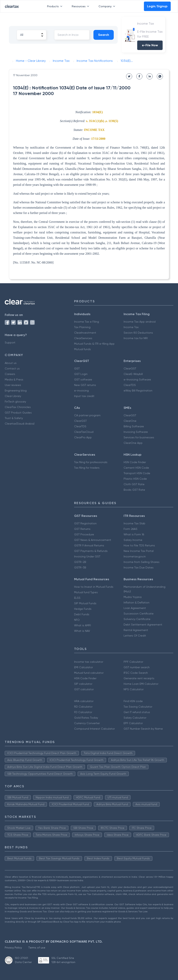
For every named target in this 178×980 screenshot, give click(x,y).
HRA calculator (84, 701)
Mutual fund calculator (89, 673)
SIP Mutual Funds (85, 603)
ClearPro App (83, 437)
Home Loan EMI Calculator (141, 684)
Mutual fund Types (86, 592)
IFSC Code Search (136, 673)
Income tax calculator (89, 662)
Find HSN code (133, 701)
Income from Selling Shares (142, 562)
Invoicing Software (136, 432)
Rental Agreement (136, 630)
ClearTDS (130, 385)
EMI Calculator (83, 667)
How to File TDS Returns (139, 545)
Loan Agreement (135, 608)
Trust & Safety (14, 418)
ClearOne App (133, 443)
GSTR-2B (80, 562)
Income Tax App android (140, 322)
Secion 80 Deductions (138, 333)
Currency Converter (87, 723)
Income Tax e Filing (87, 322)
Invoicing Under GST (87, 556)
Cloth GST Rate (134, 484)
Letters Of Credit (135, 636)
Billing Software (134, 426)
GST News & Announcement (93, 540)
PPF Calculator (133, 662)
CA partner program (87, 415)
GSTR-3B (80, 567)
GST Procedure (84, 534)
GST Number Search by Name (143, 729)
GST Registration (85, 523)
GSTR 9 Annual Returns (89, 545)
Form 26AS (130, 529)
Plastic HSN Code (135, 479)
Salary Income (133, 540)
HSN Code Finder (135, 462)
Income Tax (131, 327)
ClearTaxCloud (84, 432)
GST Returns (82, 529)
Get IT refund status (137, 712)
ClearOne (130, 421)
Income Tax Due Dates (139, 567)
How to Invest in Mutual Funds (94, 587)
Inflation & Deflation (137, 602)
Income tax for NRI (136, 338)
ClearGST (130, 368)
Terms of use (37, 948)
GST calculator (84, 689)
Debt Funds (82, 614)
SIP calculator (83, 684)
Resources (81, 6)
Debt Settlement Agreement (143, 625)
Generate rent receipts (139, 678)
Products (55, 6)
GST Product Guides (18, 413)
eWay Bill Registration (138, 391)
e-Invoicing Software (137, 379)
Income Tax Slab (134, 523)
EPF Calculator (133, 723)
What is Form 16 (134, 534)
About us (11, 363)
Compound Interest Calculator (94, 729)
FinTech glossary (15, 402)
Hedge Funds (83, 609)
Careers (10, 374)
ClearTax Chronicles (18, 407)
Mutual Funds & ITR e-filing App (94, 344)
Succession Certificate (139, 614)
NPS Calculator (134, 689)
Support (10, 342)
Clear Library (13, 396)
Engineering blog (16, 391)
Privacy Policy (13, 948)
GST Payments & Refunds (91, 551)
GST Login (81, 374)
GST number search (137, 667)
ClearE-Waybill (133, 374)
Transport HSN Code (137, 473)
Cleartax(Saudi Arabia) (20, 424)
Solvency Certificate (137, 619)
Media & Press (14, 379)
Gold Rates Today (86, 718)
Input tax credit (84, 396)
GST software (83, 379)
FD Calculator (83, 712)
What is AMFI (82, 625)
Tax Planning (82, 327)
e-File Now (150, 45)
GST (77, 368)
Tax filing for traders (87, 468)
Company (108, 6)
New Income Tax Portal (139, 551)
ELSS (77, 598)
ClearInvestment (85, 333)
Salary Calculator (135, 718)
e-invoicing (81, 391)
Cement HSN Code (136, 468)
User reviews (13, 385)
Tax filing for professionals (91, 462)
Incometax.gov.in (135, 556)
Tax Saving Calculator (138, 707)
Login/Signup (157, 6)
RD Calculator (83, 707)
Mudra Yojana (133, 597)
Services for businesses (139, 437)
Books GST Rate (134, 490)
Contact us (12, 368)
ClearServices (83, 338)
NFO (77, 620)
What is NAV (82, 631)
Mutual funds (82, 349)
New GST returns (85, 385)
